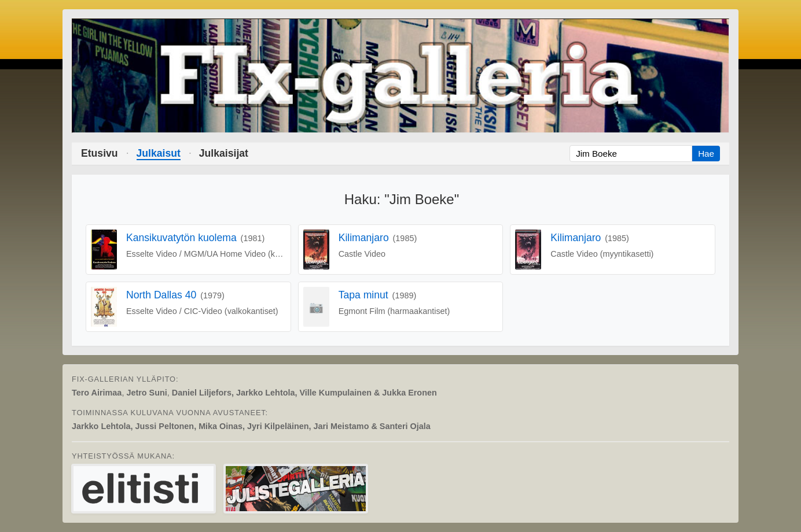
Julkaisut (159, 153)
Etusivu (100, 153)
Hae (706, 154)
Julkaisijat (224, 153)
